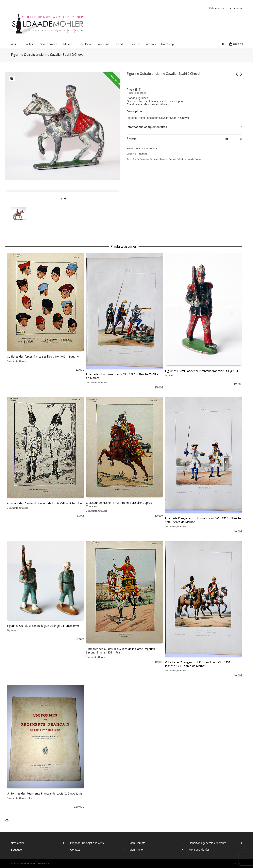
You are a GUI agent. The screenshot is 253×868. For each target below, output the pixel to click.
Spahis (198, 159)
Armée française (141, 159)
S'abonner (215, 8)
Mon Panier (137, 850)
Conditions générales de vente (207, 843)
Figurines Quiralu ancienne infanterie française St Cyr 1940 (202, 371)
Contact (75, 850)
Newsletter (17, 843)
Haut (237, 863)
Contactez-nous (150, 149)
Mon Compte (137, 843)
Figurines (142, 154)
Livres (32, 798)
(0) (236, 44)
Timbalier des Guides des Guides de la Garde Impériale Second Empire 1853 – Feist (121, 651)
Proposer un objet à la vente (87, 843)
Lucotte (164, 159)
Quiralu (172, 159)
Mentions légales (199, 850)
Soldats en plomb (185, 159)
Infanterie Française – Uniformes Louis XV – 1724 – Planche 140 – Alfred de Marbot (203, 520)
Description (134, 111)
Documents (12, 361)
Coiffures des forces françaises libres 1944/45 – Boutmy (43, 356)
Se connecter (236, 8)
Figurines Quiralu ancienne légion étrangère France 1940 (43, 626)
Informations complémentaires (147, 127)
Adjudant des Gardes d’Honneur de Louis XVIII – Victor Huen (45, 503)
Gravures (24, 361)
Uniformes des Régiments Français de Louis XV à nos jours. (45, 793)
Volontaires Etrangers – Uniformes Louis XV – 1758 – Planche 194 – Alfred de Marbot (199, 664)
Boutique (16, 850)
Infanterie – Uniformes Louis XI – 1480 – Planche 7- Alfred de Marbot (123, 376)
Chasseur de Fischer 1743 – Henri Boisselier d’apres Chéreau (119, 504)
